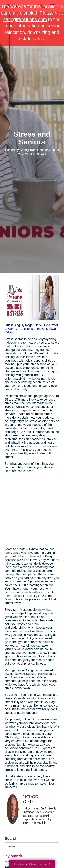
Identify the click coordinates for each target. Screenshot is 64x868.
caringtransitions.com (25, 19)
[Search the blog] (32, 846)
